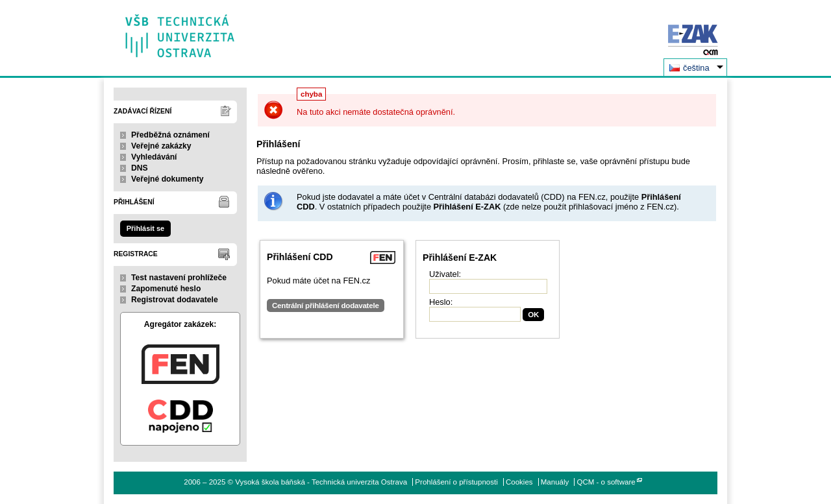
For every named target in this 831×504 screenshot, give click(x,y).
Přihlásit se (145, 228)
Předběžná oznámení (170, 135)
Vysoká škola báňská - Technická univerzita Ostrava (180, 31)
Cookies (519, 482)
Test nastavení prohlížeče (179, 278)
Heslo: (441, 302)
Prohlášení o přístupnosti (456, 482)
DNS (140, 168)
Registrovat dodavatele (175, 300)
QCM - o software (606, 482)
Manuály (555, 482)
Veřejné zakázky (161, 146)
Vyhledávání (154, 157)
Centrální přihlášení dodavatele (326, 306)
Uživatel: (445, 274)
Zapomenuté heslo (166, 289)
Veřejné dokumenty (167, 179)
